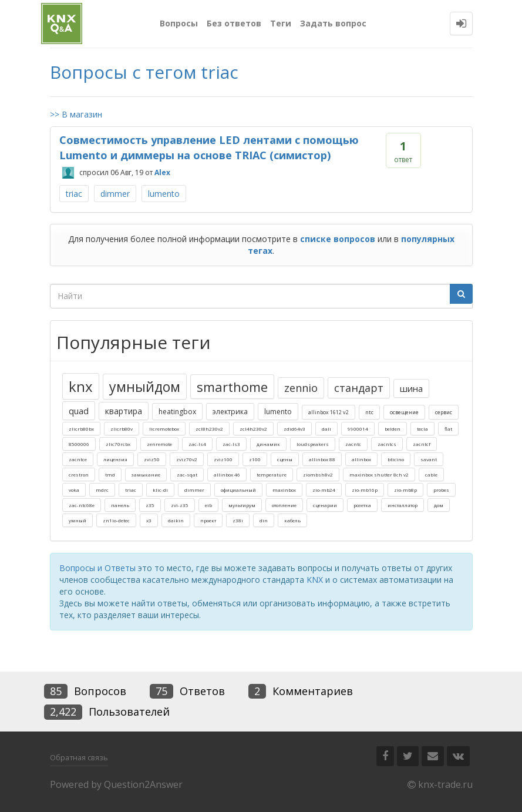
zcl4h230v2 (253, 429)
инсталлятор (403, 505)
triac (74, 194)
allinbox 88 (322, 459)
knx (81, 386)
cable (431, 474)
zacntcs (387, 444)
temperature (272, 474)
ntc (369, 412)
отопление (284, 505)
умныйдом (145, 387)
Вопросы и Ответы (97, 568)
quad (79, 411)
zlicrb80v (122, 429)
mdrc (102, 490)
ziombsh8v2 (318, 474)
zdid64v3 (294, 429)
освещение (404, 412)
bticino (396, 459)
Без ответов (234, 23)
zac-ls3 (231, 444)
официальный (238, 490)
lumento (164, 194)
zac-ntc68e (82, 505)
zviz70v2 (187, 459)
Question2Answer (143, 784)
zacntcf (422, 444)
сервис (444, 412)
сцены (285, 459)
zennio (301, 388)
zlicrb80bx (81, 429)
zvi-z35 (180, 505)
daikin (176, 520)
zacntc (353, 444)
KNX (315, 580)
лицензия (115, 459)
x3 (149, 520)
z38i (238, 520)
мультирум (242, 505)
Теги (281, 23)
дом (439, 505)
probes (441, 490)
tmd (110, 474)
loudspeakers (313, 444)
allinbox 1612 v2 (329, 412)
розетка (362, 505)
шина (411, 388)
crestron (79, 474)
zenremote (159, 444)
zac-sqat (187, 474)
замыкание (146, 474)
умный (78, 520)
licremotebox (164, 429)
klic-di (160, 490)
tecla (422, 429)
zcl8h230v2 (209, 429)
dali (326, 429)
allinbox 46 (227, 474)
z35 (150, 505)
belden (393, 429)
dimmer (115, 194)
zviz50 (152, 459)
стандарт (359, 388)
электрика (230, 412)
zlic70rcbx (118, 444)
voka (74, 490)
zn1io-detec (116, 520)
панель (120, 505)
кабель (292, 520)
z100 (255, 459)
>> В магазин (76, 114)
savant (429, 459)
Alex (162, 172)
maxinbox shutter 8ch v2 (379, 474)
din (264, 520)
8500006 (79, 444)
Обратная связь (79, 757)
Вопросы (179, 23)
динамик (268, 444)
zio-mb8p (405, 490)
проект (208, 520)
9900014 (358, 429)
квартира (124, 411)
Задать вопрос (333, 23)
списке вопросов (338, 239)
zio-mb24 (324, 490)
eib (208, 505)
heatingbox (177, 412)
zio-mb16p (365, 490)
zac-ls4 (197, 444)
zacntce (78, 459)
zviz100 (223, 459)
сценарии (325, 505)
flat (448, 429)
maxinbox (284, 490)
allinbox (361, 459)
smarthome (232, 387)
